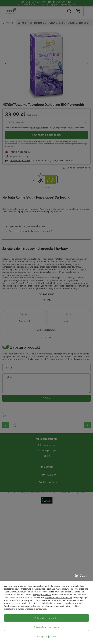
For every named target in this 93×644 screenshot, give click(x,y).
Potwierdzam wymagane (47, 627)
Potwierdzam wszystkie (47, 618)
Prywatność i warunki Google (58, 597)
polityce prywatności (42, 595)
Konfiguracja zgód (46, 637)
